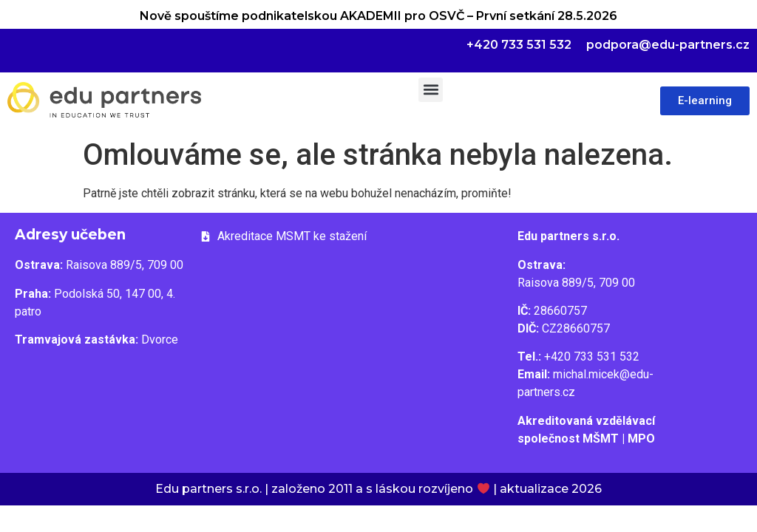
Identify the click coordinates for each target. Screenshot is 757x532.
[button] (431, 90)
